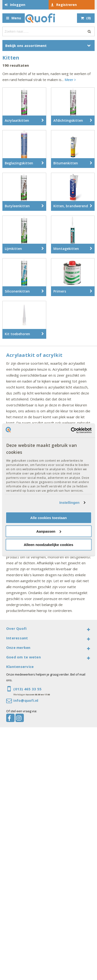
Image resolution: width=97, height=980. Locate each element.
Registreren (66, 5)
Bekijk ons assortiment (26, 45)
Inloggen (18, 5)
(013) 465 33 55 (27, 689)
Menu (16, 18)
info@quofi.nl (26, 700)
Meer (70, 80)
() (89, 18)
